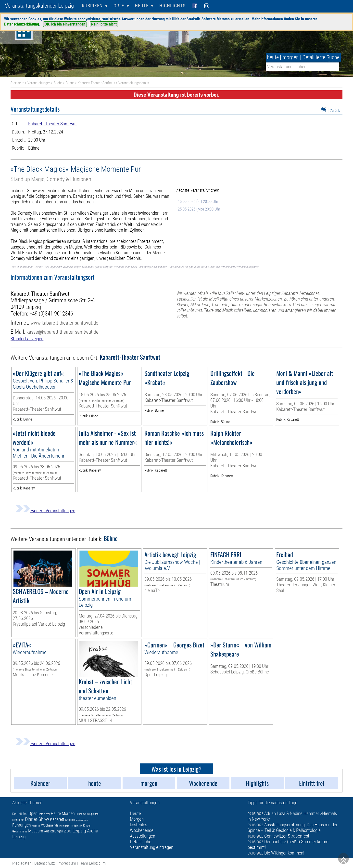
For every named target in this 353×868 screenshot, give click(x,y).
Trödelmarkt (76, 826)
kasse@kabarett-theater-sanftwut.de (63, 332)
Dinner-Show (37, 819)
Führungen (22, 825)
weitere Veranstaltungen (45, 511)
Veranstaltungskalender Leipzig (39, 6)
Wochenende (50, 825)
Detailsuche (141, 842)
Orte (119, 6)
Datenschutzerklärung (22, 24)
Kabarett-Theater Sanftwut (96, 83)
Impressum (67, 863)
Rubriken (92, 6)
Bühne (70, 83)
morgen (291, 57)
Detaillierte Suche (321, 57)
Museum (36, 831)
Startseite (17, 83)
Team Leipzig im (92, 863)
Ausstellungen (54, 831)
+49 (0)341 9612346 (51, 314)
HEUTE (142, 6)
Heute (56, 813)
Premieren (64, 826)
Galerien (70, 820)
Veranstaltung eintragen (152, 847)
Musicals (36, 826)
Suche (58, 83)
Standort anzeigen (27, 339)
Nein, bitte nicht (104, 24)
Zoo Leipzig (75, 831)
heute (273, 57)
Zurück (335, 111)
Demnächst (20, 814)
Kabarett (57, 819)
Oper (32, 813)
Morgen (68, 813)
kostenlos (139, 825)
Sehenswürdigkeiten (87, 814)
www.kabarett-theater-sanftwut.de (64, 323)
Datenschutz (44, 863)
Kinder (87, 826)
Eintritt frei (44, 814)
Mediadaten (22, 863)
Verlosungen (82, 820)
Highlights (172, 6)
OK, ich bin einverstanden (65, 24)
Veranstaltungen (39, 83)
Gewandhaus (20, 831)
